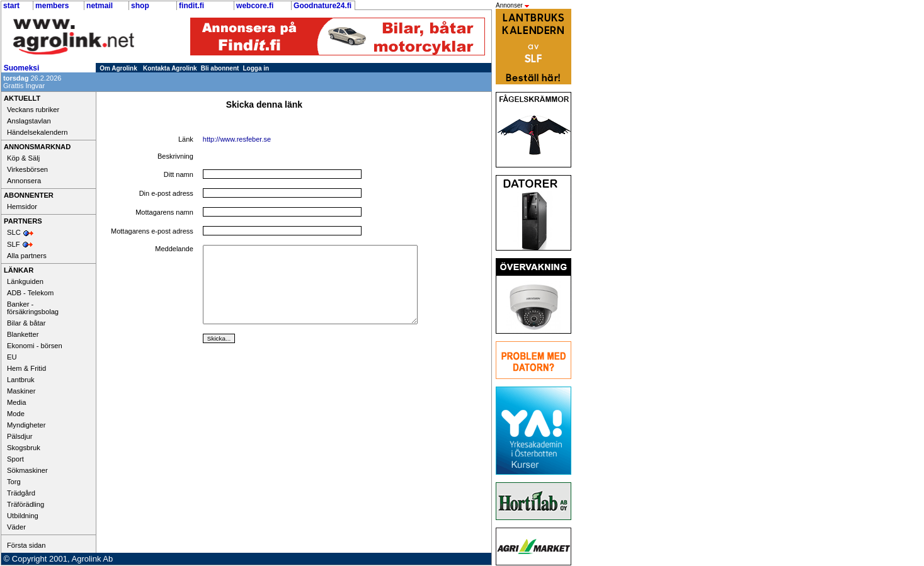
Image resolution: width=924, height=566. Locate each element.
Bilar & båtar (26, 323)
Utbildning (23, 516)
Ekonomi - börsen (35, 346)
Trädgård (21, 493)
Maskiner (21, 391)
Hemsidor (22, 207)
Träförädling (26, 504)
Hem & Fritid (26, 368)
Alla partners (27, 256)
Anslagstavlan (29, 121)
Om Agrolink (118, 68)
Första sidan (26, 545)
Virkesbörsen (27, 169)
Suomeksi (22, 68)
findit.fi (191, 6)
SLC (14, 232)
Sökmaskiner (27, 470)
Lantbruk (21, 380)
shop (140, 6)
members (52, 6)
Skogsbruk (24, 448)
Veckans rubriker (33, 110)
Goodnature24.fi (322, 6)
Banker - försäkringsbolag (33, 308)
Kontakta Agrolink (170, 68)
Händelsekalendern (37, 132)
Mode (16, 414)
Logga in (256, 68)
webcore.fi (255, 6)
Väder (16, 527)
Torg (14, 482)
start (11, 6)
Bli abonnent (220, 68)
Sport (15, 459)
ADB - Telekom (30, 293)
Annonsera (24, 181)
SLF (14, 244)
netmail (100, 6)
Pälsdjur (20, 436)
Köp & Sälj (23, 158)
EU (12, 357)
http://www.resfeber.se (237, 139)
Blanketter (23, 334)
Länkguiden (25, 281)
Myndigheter (26, 425)
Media (16, 402)
